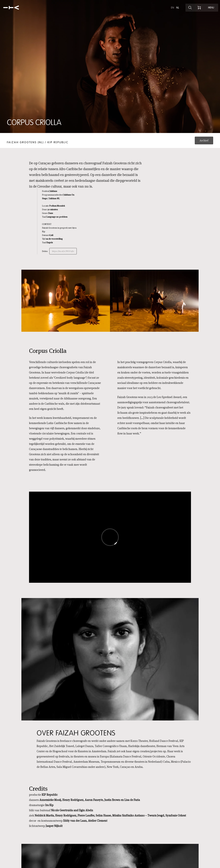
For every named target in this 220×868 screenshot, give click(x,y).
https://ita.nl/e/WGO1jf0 (63, 251)
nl (178, 8)
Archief (204, 140)
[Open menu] (211, 8)
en (172, 8)
